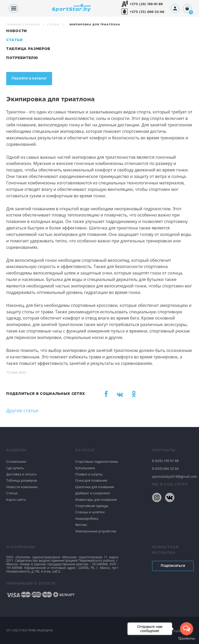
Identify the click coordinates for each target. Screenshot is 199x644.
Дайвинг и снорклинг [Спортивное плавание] (93, 493)
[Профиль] (175, 8)
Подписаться (173, 566)
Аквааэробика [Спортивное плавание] (87, 518)
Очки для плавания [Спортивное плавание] (91, 480)
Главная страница (24, 25)
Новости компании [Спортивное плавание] (22, 487)
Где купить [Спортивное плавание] (15, 468)
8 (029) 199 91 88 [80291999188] (165, 461)
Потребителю (22, 58)
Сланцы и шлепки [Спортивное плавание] (90, 512)
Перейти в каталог (29, 78)
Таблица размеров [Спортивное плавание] (22, 480)
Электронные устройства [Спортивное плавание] (96, 531)
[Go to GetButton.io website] (187, 639)
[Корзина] (187, 9)
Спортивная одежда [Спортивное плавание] (92, 506)
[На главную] (71, 10)
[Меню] (14, 8)
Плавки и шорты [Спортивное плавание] (89, 474)
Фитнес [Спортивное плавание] (81, 525)
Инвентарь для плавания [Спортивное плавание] (96, 500)
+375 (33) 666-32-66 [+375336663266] (147, 12)
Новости (17, 31)
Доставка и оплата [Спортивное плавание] (21, 474)
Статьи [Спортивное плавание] (12, 493)
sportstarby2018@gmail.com (173, 476)
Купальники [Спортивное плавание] (85, 468)
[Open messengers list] (187, 629)
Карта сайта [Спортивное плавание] (16, 500)
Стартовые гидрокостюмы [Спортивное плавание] (97, 461)
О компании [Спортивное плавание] (16, 461)
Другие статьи (22, 410)
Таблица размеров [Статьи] (28, 49)
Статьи (54, 25)
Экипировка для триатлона (95, 25)
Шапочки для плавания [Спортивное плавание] (94, 487)
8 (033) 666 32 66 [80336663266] (165, 468)
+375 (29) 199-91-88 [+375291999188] (146, 4)
